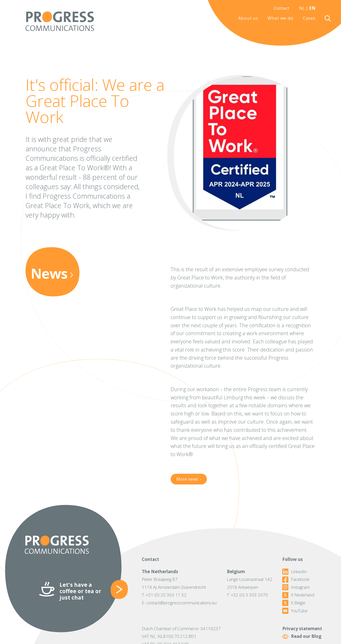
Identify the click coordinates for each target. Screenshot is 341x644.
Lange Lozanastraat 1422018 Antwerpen (250, 583)
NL (302, 8)
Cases (309, 18)
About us (248, 18)
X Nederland (298, 595)
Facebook (296, 579)
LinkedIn (295, 572)
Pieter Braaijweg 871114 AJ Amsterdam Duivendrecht (174, 583)
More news (189, 479)
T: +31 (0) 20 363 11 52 (164, 595)
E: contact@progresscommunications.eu (179, 603)
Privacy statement (302, 629)
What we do (280, 18)
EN (312, 8)
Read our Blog (302, 636)
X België (294, 603)
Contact (281, 8)
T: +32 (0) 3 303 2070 (247, 595)
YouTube (295, 611)
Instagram (296, 587)
